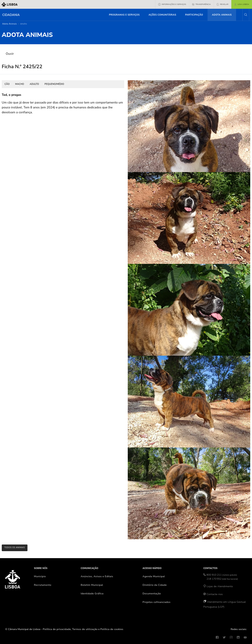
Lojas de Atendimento (220, 586)
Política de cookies (112, 629)
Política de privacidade (57, 629)
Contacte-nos (215, 594)
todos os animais (15, 548)
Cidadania (11, 15)
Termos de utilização (85, 629)
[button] (246, 15)
